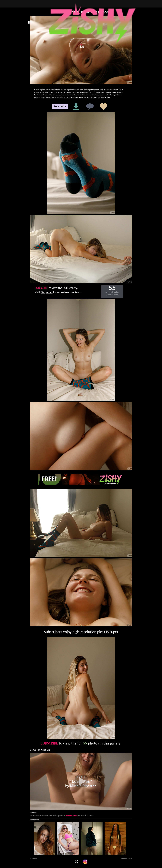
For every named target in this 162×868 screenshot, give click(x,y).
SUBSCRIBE (41, 288)
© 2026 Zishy (33, 858)
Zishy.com (47, 292)
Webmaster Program (127, 858)
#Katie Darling (60, 106)
